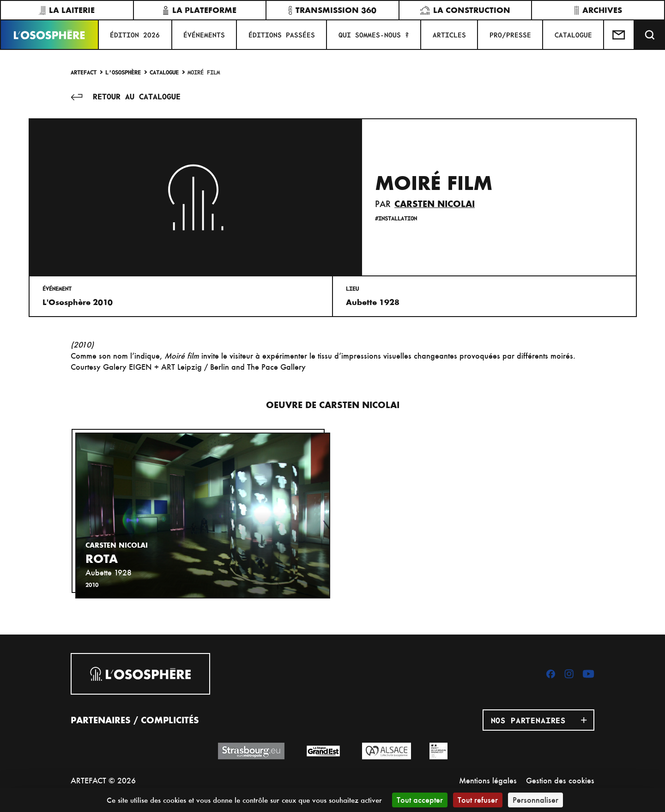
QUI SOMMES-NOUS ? (374, 35)
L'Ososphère (123, 72)
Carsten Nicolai (435, 204)
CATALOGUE (573, 35)
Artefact (84, 72)
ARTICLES (449, 35)
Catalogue (164, 72)
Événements (204, 35)
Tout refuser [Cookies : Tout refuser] (478, 800)
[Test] (619, 35)
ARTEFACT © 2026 (103, 780)
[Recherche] (650, 35)
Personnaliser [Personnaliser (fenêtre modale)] (535, 800)
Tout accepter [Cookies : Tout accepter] (420, 800)
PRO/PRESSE (510, 35)
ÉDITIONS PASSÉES (282, 35)
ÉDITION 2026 (135, 35)
